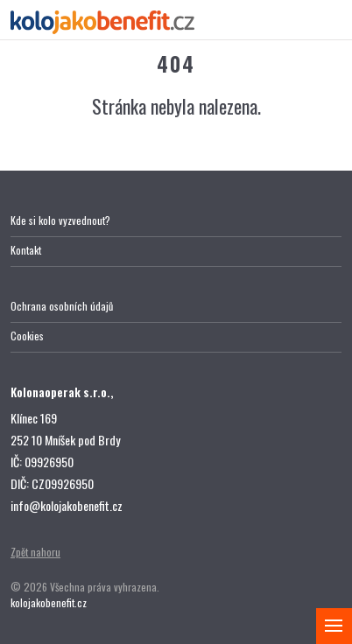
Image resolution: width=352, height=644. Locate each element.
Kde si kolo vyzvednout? (60, 220)
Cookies (27, 336)
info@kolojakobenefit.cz (67, 505)
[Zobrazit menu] (334, 626)
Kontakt (26, 250)
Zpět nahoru (35, 552)
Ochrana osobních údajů (62, 306)
